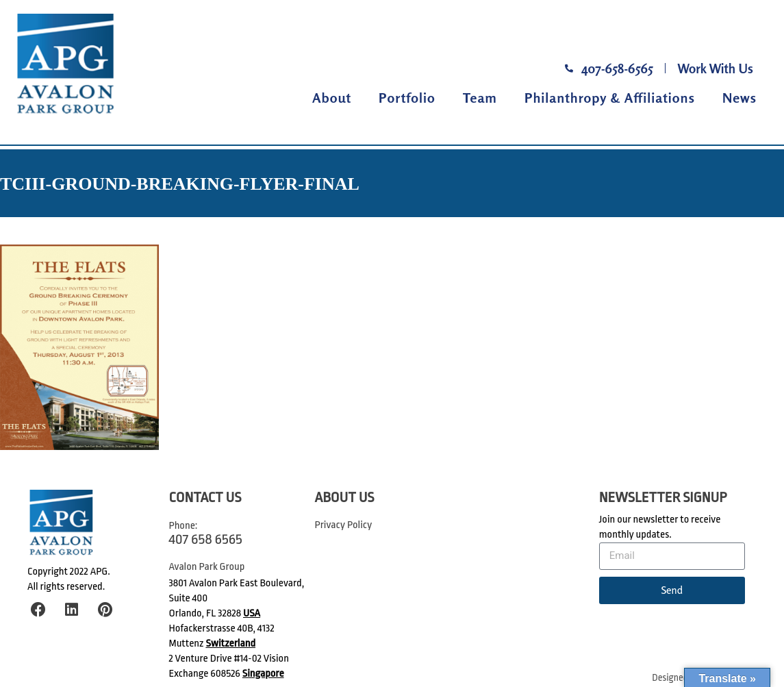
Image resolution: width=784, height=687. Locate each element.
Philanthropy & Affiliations (610, 98)
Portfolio (407, 98)
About (332, 98)
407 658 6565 (206, 539)
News (739, 98)
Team (480, 98)
